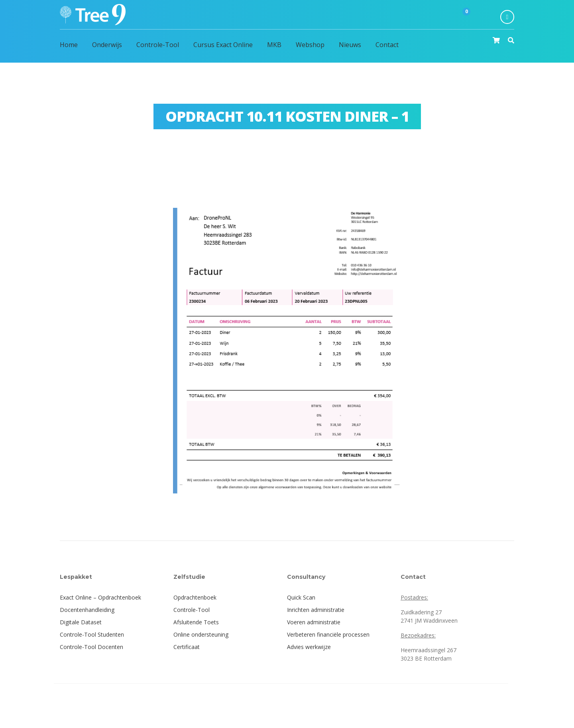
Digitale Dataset (81, 622)
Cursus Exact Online (223, 45)
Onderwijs (107, 45)
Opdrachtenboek (195, 597)
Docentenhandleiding (87, 610)
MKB (274, 45)
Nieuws (350, 45)
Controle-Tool (158, 45)
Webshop (310, 45)
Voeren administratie (314, 622)
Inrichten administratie (316, 610)
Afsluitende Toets (196, 622)
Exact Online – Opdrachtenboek (100, 597)
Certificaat (187, 647)
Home (69, 45)
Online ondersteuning (201, 634)
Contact (387, 45)
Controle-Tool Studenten (92, 634)
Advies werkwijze (309, 647)
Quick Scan (301, 597)
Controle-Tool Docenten (91, 647)
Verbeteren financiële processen (328, 634)
